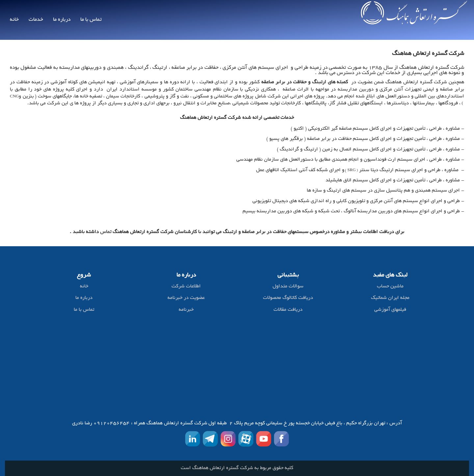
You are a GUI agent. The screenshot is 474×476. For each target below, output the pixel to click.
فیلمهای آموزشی (390, 310)
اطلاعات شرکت (186, 287)
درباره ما (62, 20)
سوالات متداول (288, 287)
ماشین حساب (390, 287)
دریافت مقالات (288, 310)
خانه (14, 20)
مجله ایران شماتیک (390, 298)
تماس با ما (91, 20)
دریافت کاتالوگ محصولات (288, 298)
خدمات (36, 20)
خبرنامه (186, 310)
